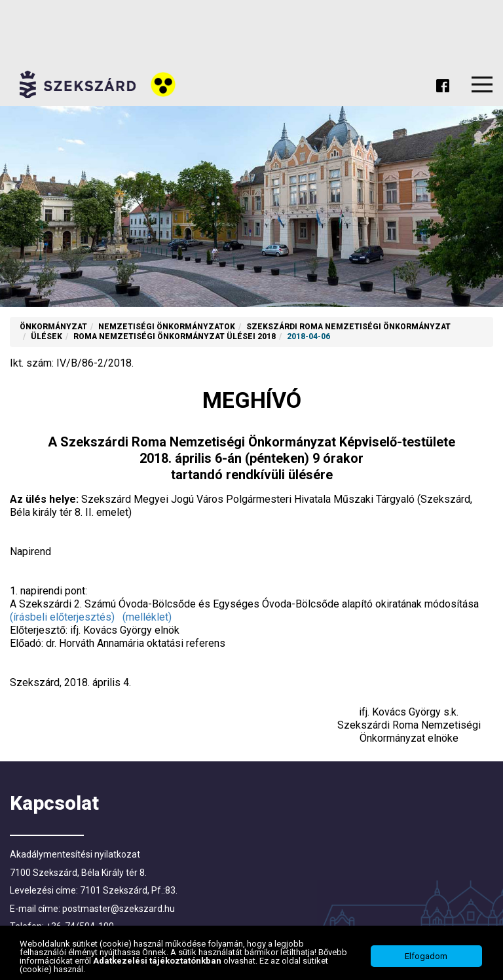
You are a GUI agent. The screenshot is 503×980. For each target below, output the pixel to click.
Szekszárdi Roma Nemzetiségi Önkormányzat (348, 327)
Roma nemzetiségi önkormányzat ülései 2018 (175, 336)
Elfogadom (426, 957)
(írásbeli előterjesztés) (62, 617)
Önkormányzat (53, 327)
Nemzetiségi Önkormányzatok (167, 327)
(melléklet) (147, 617)
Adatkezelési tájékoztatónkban (158, 961)
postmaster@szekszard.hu (119, 909)
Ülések (47, 336)
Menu (482, 84)
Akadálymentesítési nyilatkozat (75, 854)
